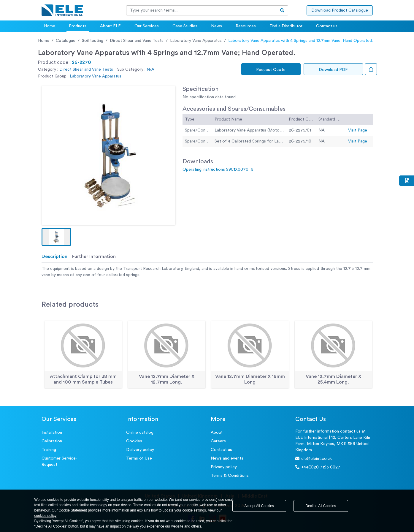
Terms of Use (139, 458)
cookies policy (46, 516)
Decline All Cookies (321, 506)
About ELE (110, 26)
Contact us (327, 26)
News (216, 26)
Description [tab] (54, 256)
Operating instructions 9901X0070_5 (218, 170)
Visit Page (358, 130)
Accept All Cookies (259, 506)
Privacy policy (224, 467)
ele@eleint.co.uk (314, 459)
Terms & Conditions (230, 476)
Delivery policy (140, 450)
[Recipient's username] (202, 10)
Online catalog (140, 433)
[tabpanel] (207, 272)
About (217, 433)
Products (78, 26)
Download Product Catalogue (340, 10)
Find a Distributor (286, 26)
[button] (56, 237)
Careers (218, 441)
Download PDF (333, 70)
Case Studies (185, 26)
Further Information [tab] (94, 256)
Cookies (134, 441)
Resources (246, 26)
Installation (52, 433)
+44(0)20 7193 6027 (318, 467)
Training (49, 450)
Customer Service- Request (60, 461)
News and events (227, 458)
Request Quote (271, 70)
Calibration (52, 441)
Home (50, 26)
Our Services (147, 26)
